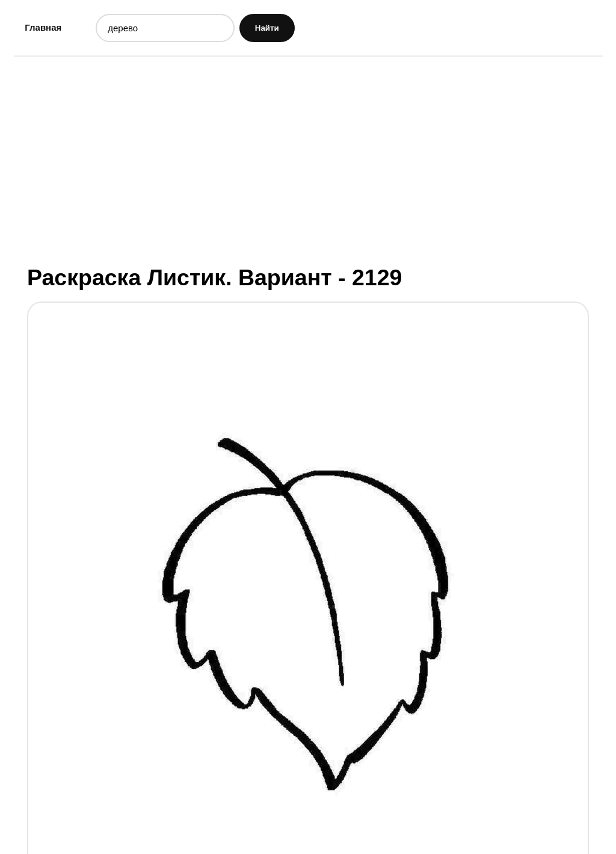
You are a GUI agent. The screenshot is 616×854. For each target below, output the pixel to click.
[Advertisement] (308, 159)
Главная (43, 27)
